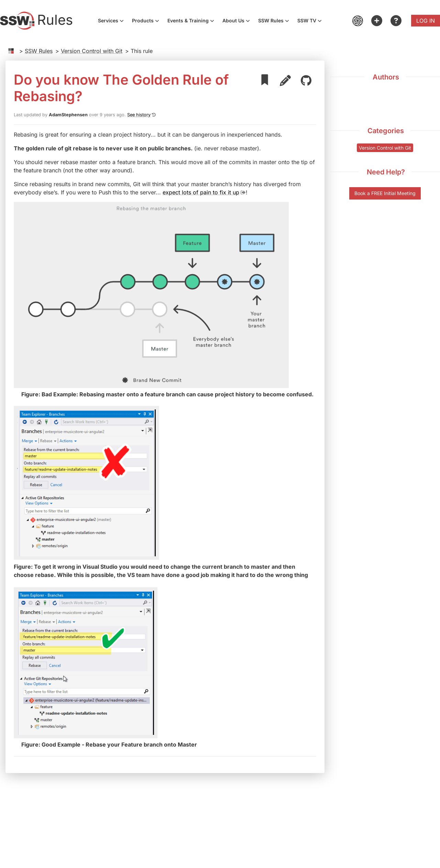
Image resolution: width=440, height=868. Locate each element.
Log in (426, 21)
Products (148, 21)
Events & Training (193, 21)
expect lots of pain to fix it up (201, 192)
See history (139, 115)
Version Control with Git (92, 51)
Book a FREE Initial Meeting (385, 193)
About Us (238, 21)
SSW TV (312, 21)
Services (113, 21)
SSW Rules (276, 21)
